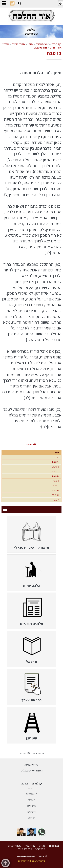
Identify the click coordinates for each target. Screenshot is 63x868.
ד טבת (55, 472)
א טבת (55, 457)
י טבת (56, 500)
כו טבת (54, 54)
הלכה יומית (18, 44)
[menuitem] (32, 534)
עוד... (55, 452)
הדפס (29, 444)
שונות (32, 818)
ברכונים (32, 806)
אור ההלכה (42, 44)
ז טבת (56, 486)
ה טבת (55, 476)
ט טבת (55, 495)
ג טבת (56, 467)
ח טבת (55, 490)
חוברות (32, 800)
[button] (20, 3)
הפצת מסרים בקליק (32, 771)
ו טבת (56, 481)
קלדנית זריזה (32, 765)
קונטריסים (32, 794)
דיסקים (32, 812)
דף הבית (56, 44)
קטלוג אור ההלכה (32, 784)
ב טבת (55, 462)
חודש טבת (40, 48)
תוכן (30, 44)
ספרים (32, 788)
